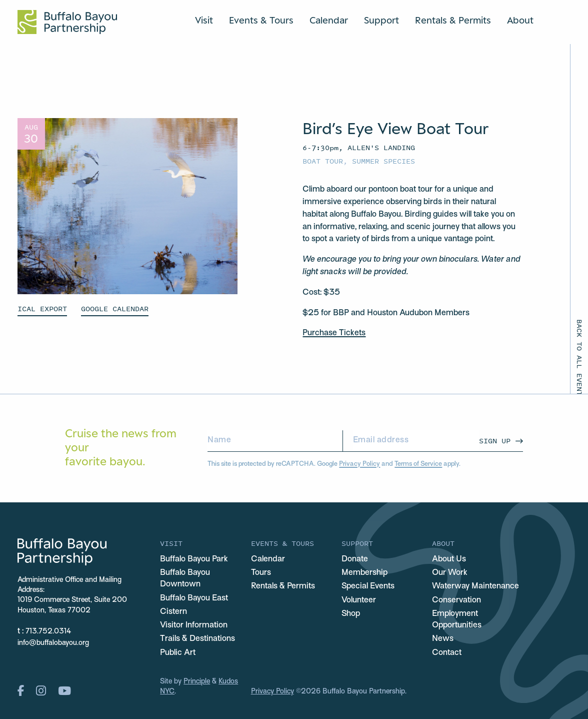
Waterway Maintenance (475, 586)
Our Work (450, 573)
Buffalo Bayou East (194, 598)
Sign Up (495, 441)
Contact (447, 653)
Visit (204, 20)
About (520, 20)
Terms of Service (418, 464)
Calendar (329, 20)
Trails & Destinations (197, 639)
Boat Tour (323, 161)
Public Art (178, 653)
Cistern (173, 612)
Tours (261, 573)
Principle (197, 682)
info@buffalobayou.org (53, 643)
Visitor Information (194, 625)
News (443, 639)
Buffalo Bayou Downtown (185, 579)
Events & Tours (261, 20)
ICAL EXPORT (42, 308)
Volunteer (359, 600)
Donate (355, 559)
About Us (449, 559)
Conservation (456, 600)
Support (381, 20)
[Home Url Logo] (67, 22)
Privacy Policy (359, 464)
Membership (364, 573)
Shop (351, 614)
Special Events (368, 586)
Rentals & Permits (453, 20)
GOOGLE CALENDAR (115, 308)
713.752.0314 (48, 632)
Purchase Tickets (334, 333)
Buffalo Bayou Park (194, 559)
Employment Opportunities (457, 620)
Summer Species (383, 161)
